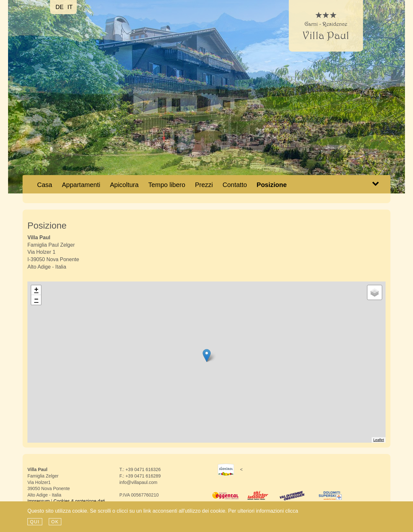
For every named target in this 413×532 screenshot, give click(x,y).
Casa (47, 185)
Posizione (272, 185)
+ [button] (36, 290)
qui (35, 522)
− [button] (36, 300)
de (60, 7)
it (70, 7)
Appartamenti (81, 185)
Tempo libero (167, 185)
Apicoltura (124, 185)
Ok (55, 522)
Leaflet (379, 440)
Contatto (235, 185)
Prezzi (204, 185)
